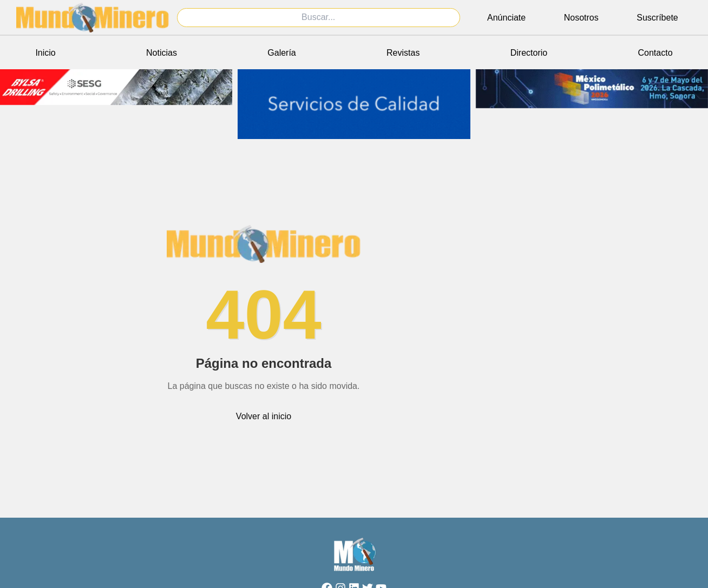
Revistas (403, 53)
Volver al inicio (264, 416)
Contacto (655, 53)
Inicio (45, 53)
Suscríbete (657, 18)
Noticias (162, 53)
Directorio (529, 53)
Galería (281, 53)
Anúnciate (506, 18)
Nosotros (581, 18)
